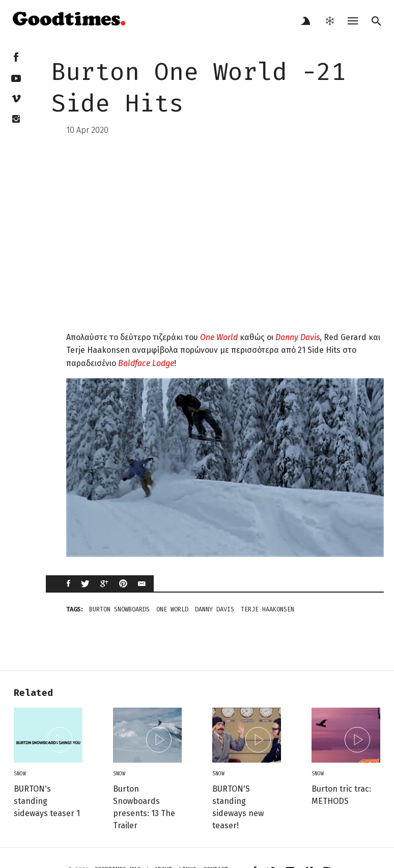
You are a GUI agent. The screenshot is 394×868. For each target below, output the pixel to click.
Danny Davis (298, 337)
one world (172, 609)
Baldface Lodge (146, 363)
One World (219, 337)
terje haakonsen (268, 609)
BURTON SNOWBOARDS (119, 609)
